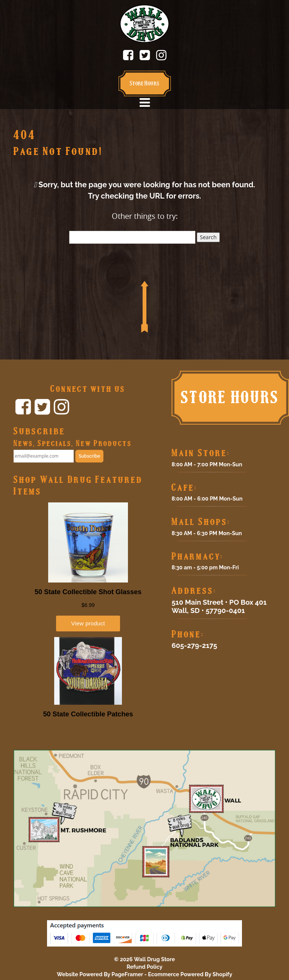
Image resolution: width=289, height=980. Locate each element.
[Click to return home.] (144, 23)
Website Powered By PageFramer (100, 974)
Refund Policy (144, 967)
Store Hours (145, 83)
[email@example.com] (44, 456)
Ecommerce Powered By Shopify (190, 974)
